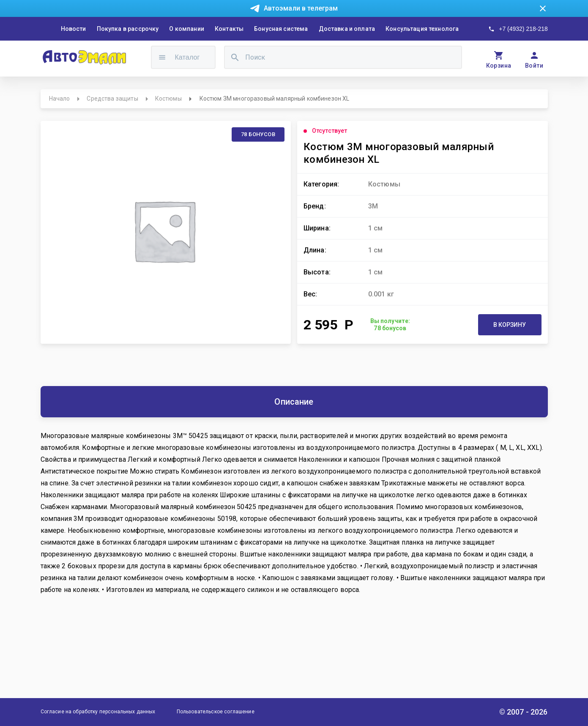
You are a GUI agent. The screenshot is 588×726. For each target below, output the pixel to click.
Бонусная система (281, 29)
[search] (235, 57)
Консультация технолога (422, 29)
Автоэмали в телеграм (301, 8)
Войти (534, 66)
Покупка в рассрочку (128, 29)
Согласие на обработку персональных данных (98, 712)
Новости (74, 29)
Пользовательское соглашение (216, 712)
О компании (187, 29)
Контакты (229, 29)
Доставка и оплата (347, 29)
